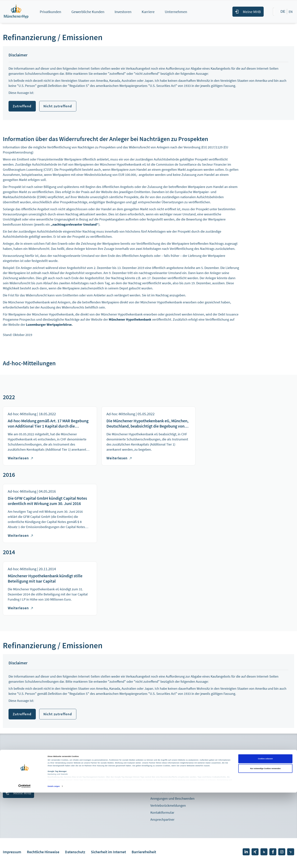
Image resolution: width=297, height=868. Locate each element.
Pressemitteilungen (91, 766)
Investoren (123, 12)
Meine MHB (252, 12)
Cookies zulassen (265, 834)
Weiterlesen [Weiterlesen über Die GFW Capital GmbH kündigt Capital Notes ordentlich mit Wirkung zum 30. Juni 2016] (20, 536)
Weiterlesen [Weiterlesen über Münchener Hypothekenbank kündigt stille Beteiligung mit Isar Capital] (20, 609)
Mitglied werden (14, 765)
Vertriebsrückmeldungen (168, 808)
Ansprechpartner (162, 822)
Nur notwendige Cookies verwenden (265, 844)
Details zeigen (54, 862)
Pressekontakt (87, 773)
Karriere (148, 12)
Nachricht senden (171, 781)
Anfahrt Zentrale (162, 794)
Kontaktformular (162, 815)
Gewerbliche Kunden (88, 12)
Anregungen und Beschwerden (172, 801)
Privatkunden (50, 12)
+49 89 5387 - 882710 (25, 783)
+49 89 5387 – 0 (168, 772)
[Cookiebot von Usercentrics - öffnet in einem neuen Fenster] (25, 862)
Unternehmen (176, 12)
